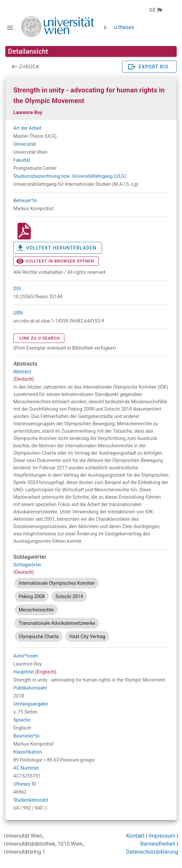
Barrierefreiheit (158, 844)
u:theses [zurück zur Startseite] (124, 27)
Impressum (162, 836)
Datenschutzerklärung (152, 852)
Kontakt (135, 836)
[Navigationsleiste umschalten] (10, 28)
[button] (155, 10)
